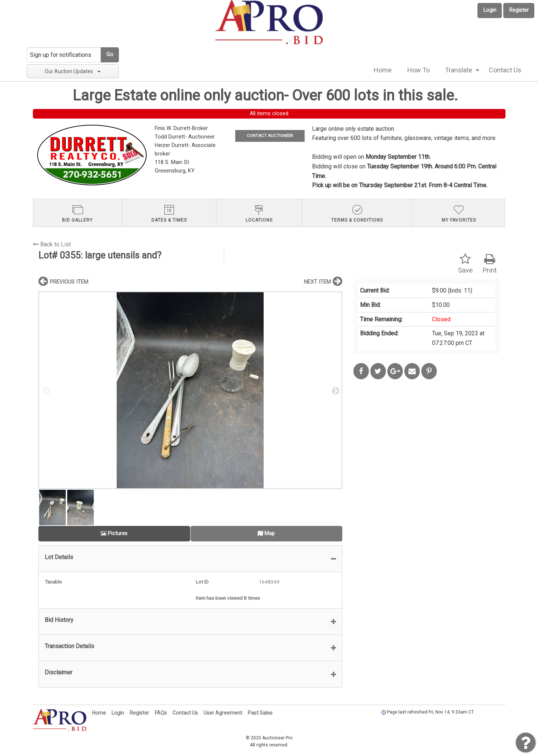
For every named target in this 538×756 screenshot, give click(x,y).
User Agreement (223, 713)
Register (519, 10)
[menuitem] (383, 70)
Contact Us (505, 70)
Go (110, 54)
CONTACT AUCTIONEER (270, 136)
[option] (190, 390)
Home (383, 70)
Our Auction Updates (73, 71)
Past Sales (260, 713)
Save (465, 264)
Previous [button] (46, 390)
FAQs (161, 713)
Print (489, 264)
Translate (459, 70)
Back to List (52, 244)
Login (490, 10)
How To (419, 70)
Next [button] (335, 390)
